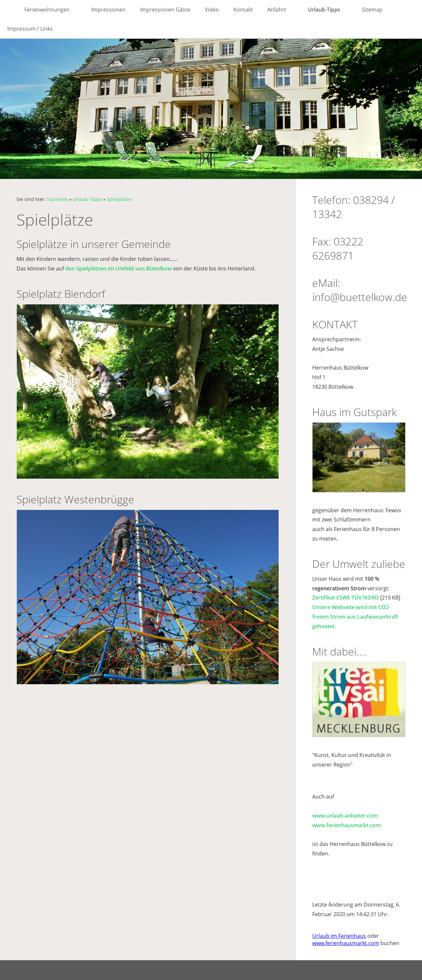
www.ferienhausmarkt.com (347, 825)
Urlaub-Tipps (87, 199)
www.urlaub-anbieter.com (345, 816)
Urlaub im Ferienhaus (339, 936)
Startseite (57, 199)
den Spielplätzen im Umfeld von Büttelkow (119, 268)
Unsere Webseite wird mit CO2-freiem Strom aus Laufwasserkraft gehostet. (355, 617)
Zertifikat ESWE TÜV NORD (346, 598)
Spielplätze (119, 199)
